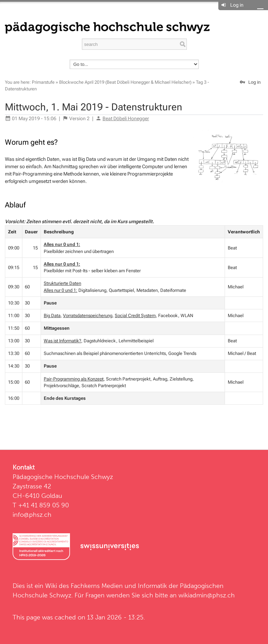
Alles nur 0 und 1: (62, 244)
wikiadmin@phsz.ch (207, 595)
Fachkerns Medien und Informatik (119, 586)
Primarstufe (43, 82)
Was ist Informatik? (62, 341)
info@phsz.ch (32, 515)
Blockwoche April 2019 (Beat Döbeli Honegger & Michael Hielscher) (125, 82)
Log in (237, 5)
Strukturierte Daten (62, 283)
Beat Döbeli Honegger (126, 118)
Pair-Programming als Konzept (74, 379)
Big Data (52, 316)
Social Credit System (135, 316)
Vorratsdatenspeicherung (88, 316)
